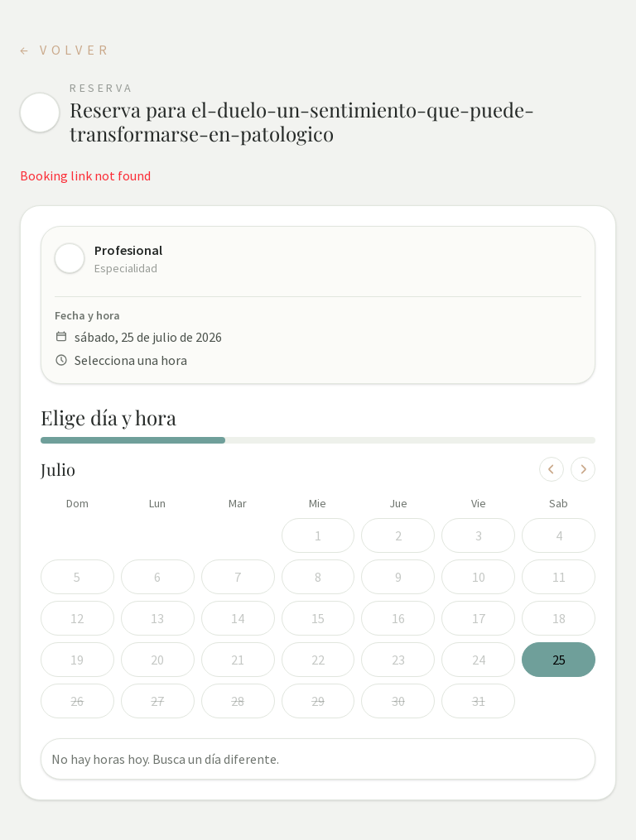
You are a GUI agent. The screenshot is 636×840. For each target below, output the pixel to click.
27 (157, 701)
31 (479, 701)
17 (479, 618)
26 (77, 701)
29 (318, 701)
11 (559, 577)
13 (157, 618)
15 (318, 618)
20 (157, 660)
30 (398, 701)
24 (479, 660)
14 (238, 618)
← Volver (66, 50)
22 (318, 660)
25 (559, 660)
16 (398, 618)
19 (77, 660)
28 (238, 701)
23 (398, 660)
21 (238, 660)
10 (479, 577)
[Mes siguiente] (583, 469)
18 (559, 618)
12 (77, 618)
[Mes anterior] (552, 469)
